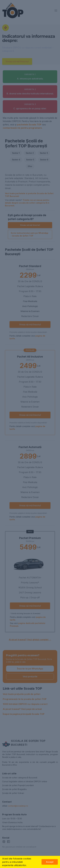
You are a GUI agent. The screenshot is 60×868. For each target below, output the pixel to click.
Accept (50, 862)
